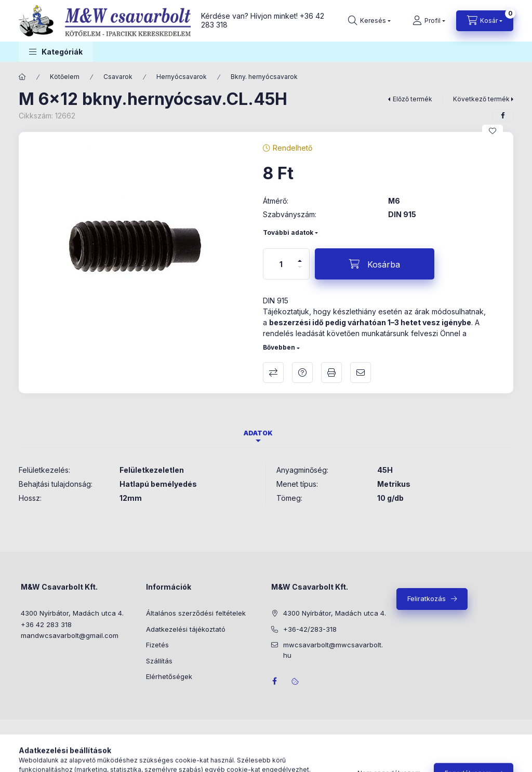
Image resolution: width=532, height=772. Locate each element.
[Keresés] (369, 21)
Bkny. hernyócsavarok (264, 77)
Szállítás (159, 661)
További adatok (288, 232)
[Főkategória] (22, 77)
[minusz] (300, 271)
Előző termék (413, 99)
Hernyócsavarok (182, 77)
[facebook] (503, 115)
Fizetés (157, 645)
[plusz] (300, 256)
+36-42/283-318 (310, 629)
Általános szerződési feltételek (196, 613)
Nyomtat (331, 372)
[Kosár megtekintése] (485, 21)
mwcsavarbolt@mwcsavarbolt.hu (333, 650)
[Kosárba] (375, 264)
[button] (56, 52)
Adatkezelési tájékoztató (186, 629)
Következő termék (481, 99)
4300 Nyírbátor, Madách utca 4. (72, 613)
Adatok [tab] (258, 433)
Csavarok (118, 77)
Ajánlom (361, 372)
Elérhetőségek (169, 676)
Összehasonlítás (273, 372)
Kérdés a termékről (302, 372)
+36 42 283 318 (46, 624)
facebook (274, 681)
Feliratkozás (427, 598)
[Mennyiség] (281, 264)
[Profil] (429, 21)
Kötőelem (65, 77)
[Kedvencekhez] (493, 131)
